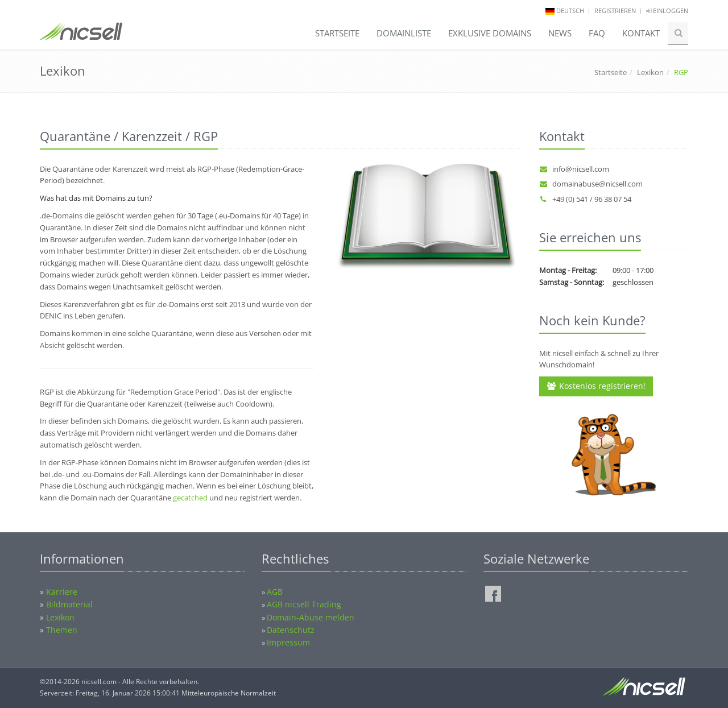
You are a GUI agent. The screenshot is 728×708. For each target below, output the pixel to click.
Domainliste (404, 33)
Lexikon (650, 72)
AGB (275, 592)
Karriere (62, 592)
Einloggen (667, 11)
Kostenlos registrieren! (596, 386)
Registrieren (615, 11)
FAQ (597, 33)
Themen (62, 630)
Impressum (288, 642)
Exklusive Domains (490, 33)
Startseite (337, 33)
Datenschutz (291, 630)
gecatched (190, 498)
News (560, 33)
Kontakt (641, 33)
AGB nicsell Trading (304, 604)
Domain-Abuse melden (311, 617)
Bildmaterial (69, 604)
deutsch (570, 11)
